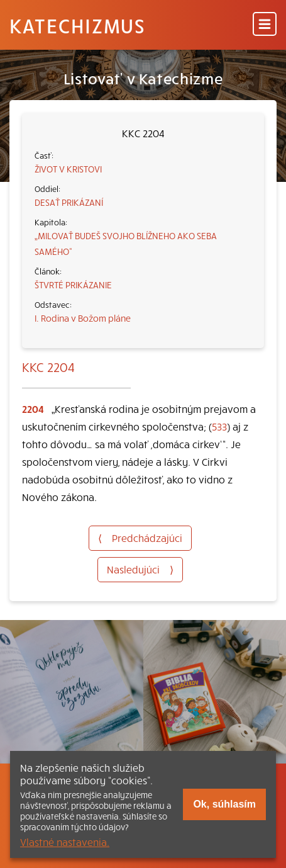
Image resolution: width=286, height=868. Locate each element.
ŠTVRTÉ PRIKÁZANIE (73, 285)
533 (219, 426)
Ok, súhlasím (224, 804)
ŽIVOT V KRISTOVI (68, 169)
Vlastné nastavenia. (65, 842)
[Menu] (265, 25)
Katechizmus (77, 25)
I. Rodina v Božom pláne (83, 318)
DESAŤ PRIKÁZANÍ (69, 202)
